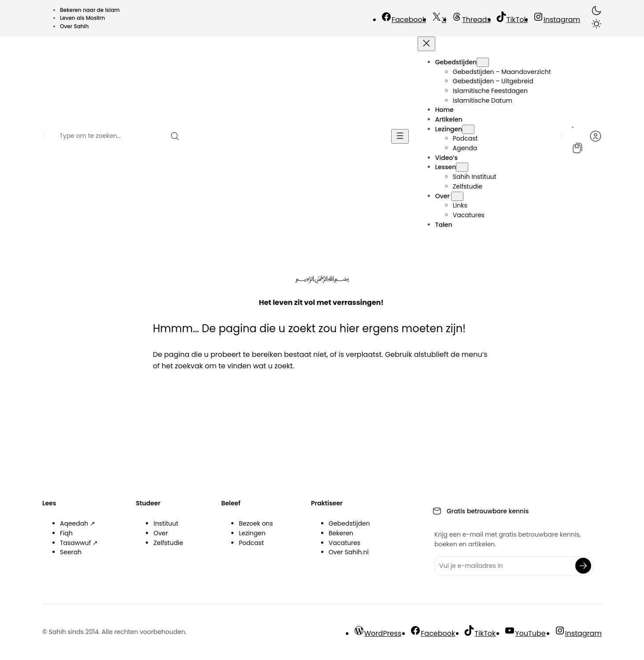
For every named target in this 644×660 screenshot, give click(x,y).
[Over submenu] (457, 196)
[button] (596, 18)
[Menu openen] (400, 136)
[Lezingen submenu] (468, 129)
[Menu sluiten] (426, 44)
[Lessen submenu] (462, 167)
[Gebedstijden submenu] (483, 62)
